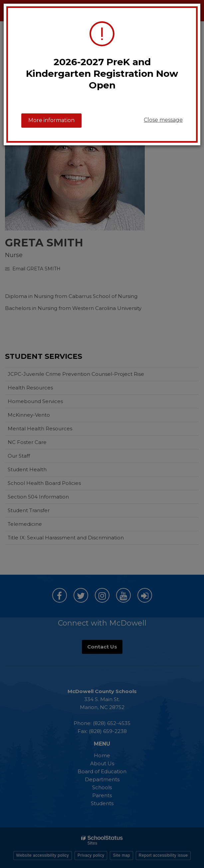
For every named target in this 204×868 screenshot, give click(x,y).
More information (51, 120)
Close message (163, 120)
